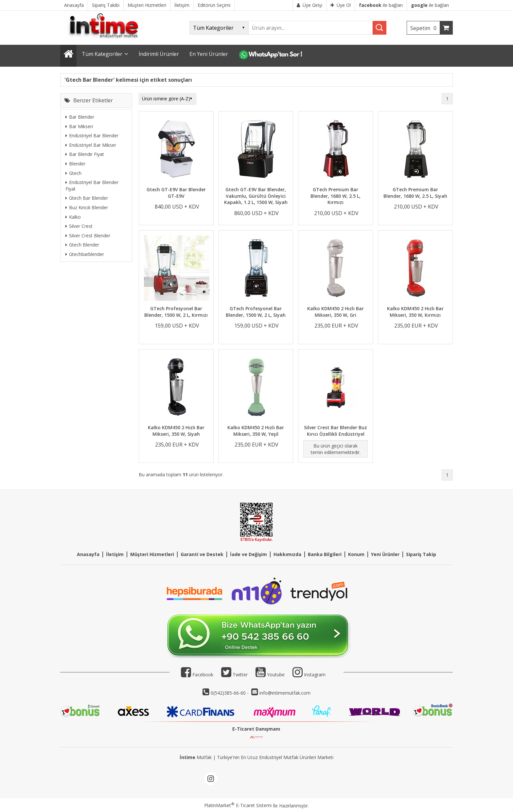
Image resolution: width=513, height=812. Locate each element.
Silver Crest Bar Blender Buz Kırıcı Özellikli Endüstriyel (336, 431)
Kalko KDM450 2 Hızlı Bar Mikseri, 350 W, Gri (336, 312)
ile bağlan (381, 5)
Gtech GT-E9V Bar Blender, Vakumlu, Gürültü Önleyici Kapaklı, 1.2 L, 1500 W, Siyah (256, 196)
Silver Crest (79, 226)
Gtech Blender (82, 245)
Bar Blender (80, 117)
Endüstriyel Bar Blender (92, 135)
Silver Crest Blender (88, 236)
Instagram (315, 675)
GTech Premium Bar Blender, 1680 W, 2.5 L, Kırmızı (336, 196)
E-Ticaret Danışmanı (256, 729)
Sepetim (425, 28)
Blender (75, 164)
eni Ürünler (387, 554)
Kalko (73, 217)
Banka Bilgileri (325, 554)
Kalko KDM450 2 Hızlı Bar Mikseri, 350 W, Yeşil (256, 431)
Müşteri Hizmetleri (152, 554)
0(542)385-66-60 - (230, 693)
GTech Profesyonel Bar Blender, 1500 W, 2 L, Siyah (256, 312)
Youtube (270, 675)
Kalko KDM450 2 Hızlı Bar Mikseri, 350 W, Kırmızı (415, 312)
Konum (356, 554)
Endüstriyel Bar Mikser (91, 145)
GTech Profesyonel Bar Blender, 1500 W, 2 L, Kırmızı (176, 312)
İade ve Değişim (248, 554)
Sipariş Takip (421, 554)
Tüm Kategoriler (102, 54)
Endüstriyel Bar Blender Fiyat (92, 186)
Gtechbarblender (85, 254)
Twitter (234, 675)
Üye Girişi (310, 5)
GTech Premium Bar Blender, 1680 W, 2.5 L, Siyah (415, 193)
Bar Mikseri (79, 126)
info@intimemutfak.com (285, 693)
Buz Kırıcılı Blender (87, 207)
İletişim (115, 554)
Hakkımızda (287, 554)
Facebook (197, 675)
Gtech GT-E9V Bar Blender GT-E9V (176, 193)
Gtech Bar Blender (87, 198)
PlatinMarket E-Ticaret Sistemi (238, 805)
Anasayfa (88, 554)
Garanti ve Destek (202, 554)
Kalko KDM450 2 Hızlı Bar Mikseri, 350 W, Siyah (176, 431)
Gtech (73, 173)
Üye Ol (341, 5)
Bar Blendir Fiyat (85, 154)
